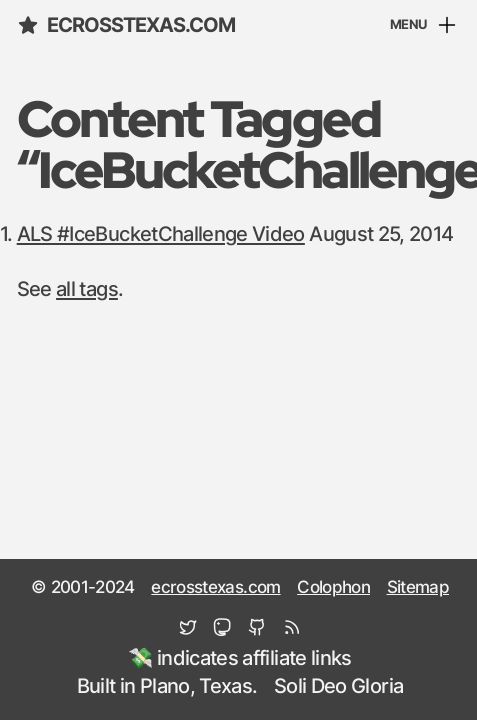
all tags (87, 290)
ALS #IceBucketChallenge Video (161, 235)
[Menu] (424, 26)
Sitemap (418, 588)
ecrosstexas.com (126, 25)
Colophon (333, 588)
